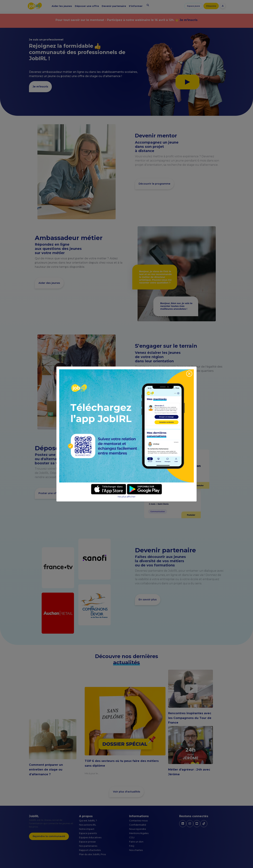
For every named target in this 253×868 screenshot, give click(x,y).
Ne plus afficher (127, 497)
